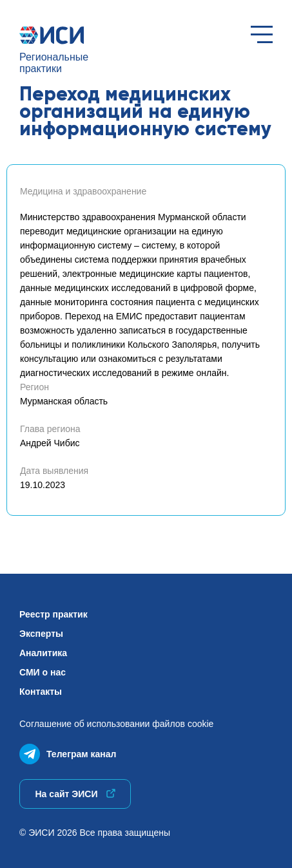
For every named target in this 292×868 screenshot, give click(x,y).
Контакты (41, 692)
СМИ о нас (43, 672)
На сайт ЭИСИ (75, 794)
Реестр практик (54, 614)
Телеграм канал (68, 751)
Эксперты (41, 634)
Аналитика (43, 653)
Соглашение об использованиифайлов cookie (116, 724)
